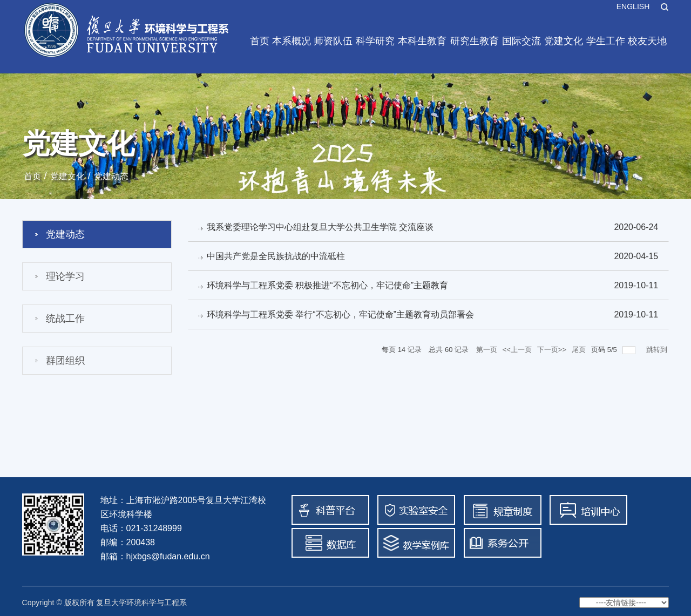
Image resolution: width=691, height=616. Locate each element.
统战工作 (65, 319)
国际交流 (521, 41)
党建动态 (111, 176)
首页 (260, 41)
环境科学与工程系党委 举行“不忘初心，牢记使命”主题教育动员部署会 (341, 316)
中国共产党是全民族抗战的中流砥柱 (276, 257)
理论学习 (65, 276)
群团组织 (65, 361)
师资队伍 (333, 41)
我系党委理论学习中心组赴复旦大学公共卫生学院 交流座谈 (321, 227)
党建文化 (564, 41)
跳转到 (658, 352)
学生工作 (606, 41)
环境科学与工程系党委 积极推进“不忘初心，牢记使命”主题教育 (328, 286)
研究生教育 (475, 41)
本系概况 (292, 41)
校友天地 (647, 41)
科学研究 (375, 41)
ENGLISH (633, 6)
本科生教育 (422, 41)
